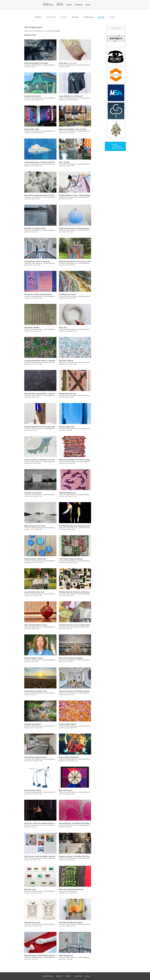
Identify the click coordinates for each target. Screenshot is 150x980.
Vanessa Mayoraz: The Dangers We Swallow (74, 823)
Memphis (38, 17)
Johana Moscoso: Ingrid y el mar (36, 691)
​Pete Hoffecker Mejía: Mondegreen (71, 923)
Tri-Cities (112, 17)
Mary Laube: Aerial (65, 790)
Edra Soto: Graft (30, 889)
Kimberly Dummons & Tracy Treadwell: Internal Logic (77, 625)
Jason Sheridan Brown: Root (34, 592)
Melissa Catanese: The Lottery (35, 526)
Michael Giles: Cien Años (68, 394)
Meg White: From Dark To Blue (35, 228)
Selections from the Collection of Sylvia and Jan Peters (78, 592)
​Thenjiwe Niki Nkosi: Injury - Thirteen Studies (75, 195)
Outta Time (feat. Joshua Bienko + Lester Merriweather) (43, 394)
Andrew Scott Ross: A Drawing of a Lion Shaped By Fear (44, 460)
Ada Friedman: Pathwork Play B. (36, 757)
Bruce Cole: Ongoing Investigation (71, 658)
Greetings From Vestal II (33, 724)
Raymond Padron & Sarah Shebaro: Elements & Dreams (44, 956)
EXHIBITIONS (48, 5)
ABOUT (69, 5)
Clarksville (64, 17)
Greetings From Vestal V (33, 96)
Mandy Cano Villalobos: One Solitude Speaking (75, 460)
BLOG (88, 5)
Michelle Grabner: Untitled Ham (35, 559)
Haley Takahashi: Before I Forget (36, 625)
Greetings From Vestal (32, 923)
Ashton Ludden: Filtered (67, 724)
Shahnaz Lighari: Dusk (67, 427)
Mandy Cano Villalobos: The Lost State (72, 129)
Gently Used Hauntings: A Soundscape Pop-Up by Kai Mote (80, 228)
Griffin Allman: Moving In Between (71, 559)
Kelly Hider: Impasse (66, 361)
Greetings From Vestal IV (68, 294)
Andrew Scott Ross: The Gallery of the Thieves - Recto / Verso (80, 856)
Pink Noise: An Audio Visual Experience (38, 294)
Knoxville (101, 17)
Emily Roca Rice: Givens (33, 790)
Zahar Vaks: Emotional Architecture (71, 889)
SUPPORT (79, 5)
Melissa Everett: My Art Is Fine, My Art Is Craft (75, 261)
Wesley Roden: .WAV (32, 129)
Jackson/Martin (51, 17)
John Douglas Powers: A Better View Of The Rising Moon (44, 162)
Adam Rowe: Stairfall (32, 328)
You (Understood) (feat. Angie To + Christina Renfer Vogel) (44, 361)
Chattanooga (88, 17)
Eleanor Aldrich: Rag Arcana (69, 757)
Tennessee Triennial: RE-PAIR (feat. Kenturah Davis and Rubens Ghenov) (84, 691)
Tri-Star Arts (28, 65)
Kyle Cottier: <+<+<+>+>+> (68, 63)
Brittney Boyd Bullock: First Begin (36, 63)
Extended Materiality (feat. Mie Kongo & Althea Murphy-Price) (45, 427)
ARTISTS (60, 5)
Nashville (75, 17)
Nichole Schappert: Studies (34, 658)
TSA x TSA (63, 328)
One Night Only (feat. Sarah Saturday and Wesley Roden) (79, 526)
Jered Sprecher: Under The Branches (37, 261)
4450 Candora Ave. (72, 891)
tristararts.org (28, 31)
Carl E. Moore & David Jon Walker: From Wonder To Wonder (45, 856)
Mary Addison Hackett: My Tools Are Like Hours (41, 195)
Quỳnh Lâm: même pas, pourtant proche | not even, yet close (45, 823)
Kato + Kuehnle (64, 162)
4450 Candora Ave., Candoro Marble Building (47, 31)
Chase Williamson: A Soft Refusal (71, 96)
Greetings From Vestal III (33, 493)
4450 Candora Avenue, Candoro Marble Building (80, 627)
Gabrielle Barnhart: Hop (67, 493)
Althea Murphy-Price (66, 956)
